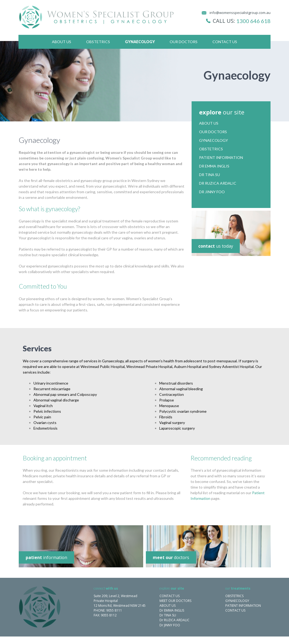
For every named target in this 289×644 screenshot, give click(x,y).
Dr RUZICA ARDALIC (174, 620)
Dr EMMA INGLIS (172, 610)
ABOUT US (168, 606)
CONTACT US (170, 596)
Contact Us (225, 42)
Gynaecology (140, 42)
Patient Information (221, 158)
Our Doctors (184, 42)
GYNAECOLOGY (237, 601)
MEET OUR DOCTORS (175, 601)
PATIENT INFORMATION (243, 606)
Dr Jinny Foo (212, 192)
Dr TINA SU (168, 615)
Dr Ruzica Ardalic (218, 183)
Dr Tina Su (210, 175)
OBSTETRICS (234, 596)
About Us (62, 42)
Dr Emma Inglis (214, 166)
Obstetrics (98, 42)
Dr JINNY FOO (170, 625)
